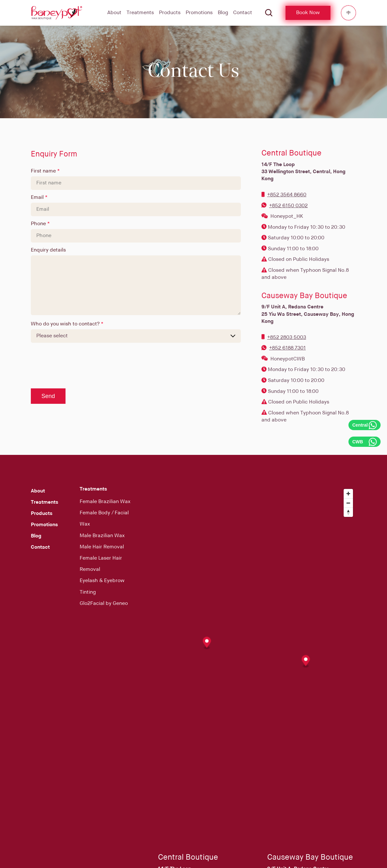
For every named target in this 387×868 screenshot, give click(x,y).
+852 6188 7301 (287, 348)
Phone (39, 224)
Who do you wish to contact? (66, 324)
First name (44, 171)
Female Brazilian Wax (105, 502)
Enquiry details (48, 250)
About (114, 13)
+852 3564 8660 (287, 195)
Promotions (199, 13)
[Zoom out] (348, 503)
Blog (223, 13)
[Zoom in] (348, 494)
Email (38, 198)
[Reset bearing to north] (348, 512)
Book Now (308, 13)
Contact (243, 13)
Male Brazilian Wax (102, 536)
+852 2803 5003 (287, 338)
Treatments (140, 13)
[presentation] (80, 366)
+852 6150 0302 (288, 206)
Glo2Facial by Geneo (104, 604)
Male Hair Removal (102, 547)
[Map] (257, 659)
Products (170, 13)
